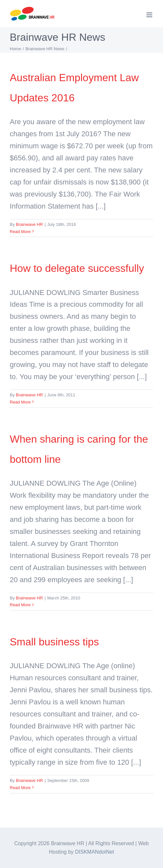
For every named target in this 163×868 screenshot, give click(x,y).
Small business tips (54, 642)
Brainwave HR (29, 224)
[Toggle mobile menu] (150, 15)
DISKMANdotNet (95, 852)
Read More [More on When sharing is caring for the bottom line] (20, 605)
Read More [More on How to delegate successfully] (20, 402)
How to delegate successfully (77, 268)
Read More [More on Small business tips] (20, 788)
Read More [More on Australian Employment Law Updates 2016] (20, 232)
